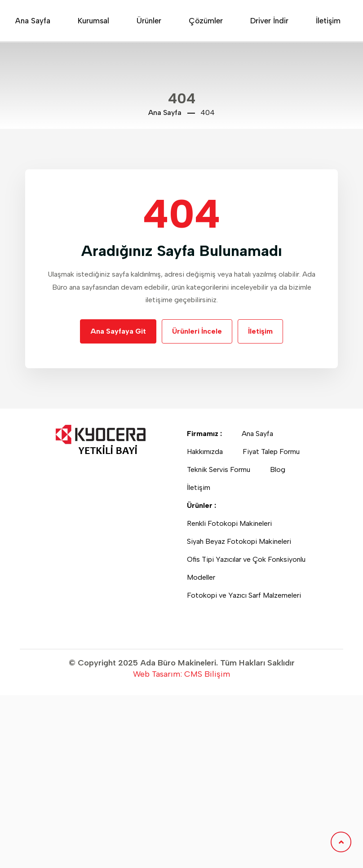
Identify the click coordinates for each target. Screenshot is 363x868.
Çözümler (206, 21)
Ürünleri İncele (197, 331)
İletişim (328, 21)
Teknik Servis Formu (221, 469)
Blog (280, 469)
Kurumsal (93, 21)
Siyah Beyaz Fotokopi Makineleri (242, 541)
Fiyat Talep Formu (274, 452)
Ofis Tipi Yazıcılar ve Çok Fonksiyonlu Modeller (246, 568)
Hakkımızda (208, 452)
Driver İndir (269, 21)
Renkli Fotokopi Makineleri (232, 523)
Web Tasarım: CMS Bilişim (181, 674)
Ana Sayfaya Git (118, 331)
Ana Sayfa (33, 21)
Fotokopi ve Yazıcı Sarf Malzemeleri (247, 595)
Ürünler (149, 21)
